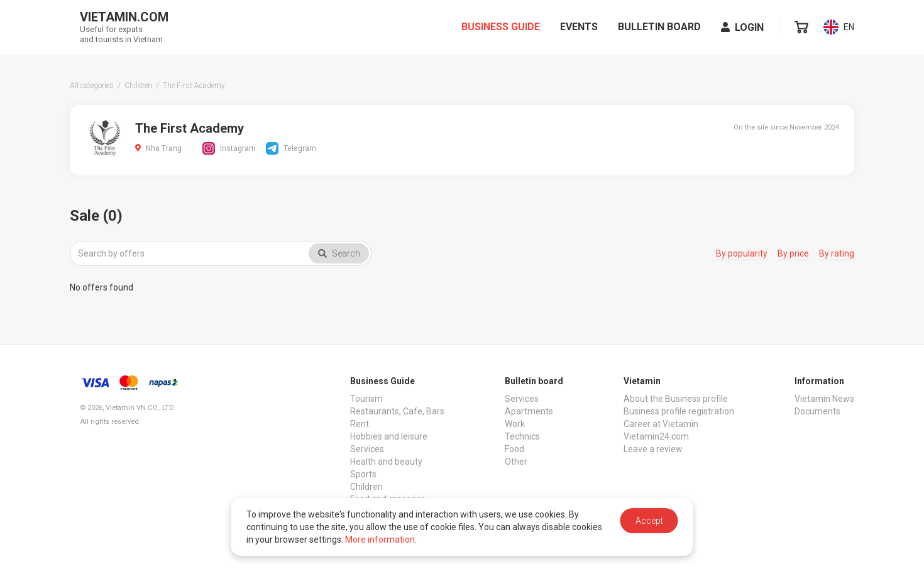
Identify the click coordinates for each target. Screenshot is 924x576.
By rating (837, 253)
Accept (649, 521)
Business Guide (501, 30)
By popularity (742, 253)
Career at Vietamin (661, 424)
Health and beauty (386, 462)
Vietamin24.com (656, 436)
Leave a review (653, 449)
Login (742, 30)
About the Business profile (676, 399)
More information (380, 540)
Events (579, 30)
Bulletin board (659, 30)
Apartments (529, 411)
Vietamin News (824, 399)
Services (367, 449)
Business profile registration (679, 411)
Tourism (366, 399)
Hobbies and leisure (389, 436)
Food (514, 449)
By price (793, 253)
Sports (363, 474)
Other (516, 462)
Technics (522, 436)
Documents (817, 411)
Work (515, 424)
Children (366, 487)
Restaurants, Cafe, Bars (397, 411)
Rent (360, 424)
